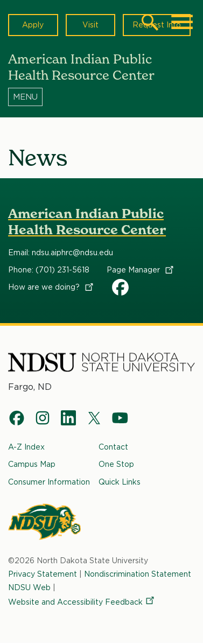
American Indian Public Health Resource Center (87, 222)
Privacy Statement (43, 574)
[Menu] (101, 96)
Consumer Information (49, 482)
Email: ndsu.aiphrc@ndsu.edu (61, 253)
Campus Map (32, 465)
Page (141, 270)
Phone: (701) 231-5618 (49, 270)
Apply (33, 25)
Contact (113, 447)
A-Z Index (26, 447)
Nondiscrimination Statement (138, 574)
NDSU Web (29, 587)
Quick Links (120, 482)
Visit (90, 25)
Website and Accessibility (82, 603)
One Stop (116, 465)
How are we (51, 287)
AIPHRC (121, 287)
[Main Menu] (182, 22)
